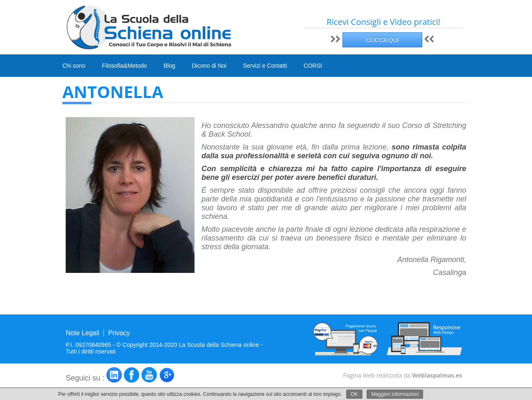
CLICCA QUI (382, 40)
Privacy (119, 333)
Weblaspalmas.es (437, 375)
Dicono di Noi (209, 66)
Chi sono (74, 66)
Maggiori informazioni (395, 394)
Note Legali (83, 333)
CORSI (313, 66)
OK (354, 394)
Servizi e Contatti (265, 66)
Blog (169, 66)
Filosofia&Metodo (124, 66)
